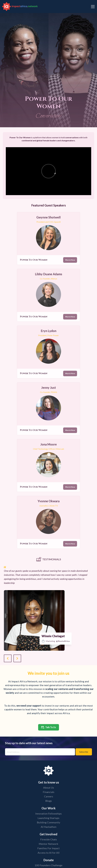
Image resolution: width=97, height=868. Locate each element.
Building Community (48, 822)
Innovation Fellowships (48, 814)
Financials (49, 792)
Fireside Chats (49, 839)
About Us (49, 788)
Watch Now (70, 262)
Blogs (49, 801)
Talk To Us (49, 727)
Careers (49, 796)
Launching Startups (48, 818)
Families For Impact (48, 848)
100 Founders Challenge (48, 865)
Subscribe (84, 752)
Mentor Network (48, 844)
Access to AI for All (49, 853)
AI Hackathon (49, 827)
